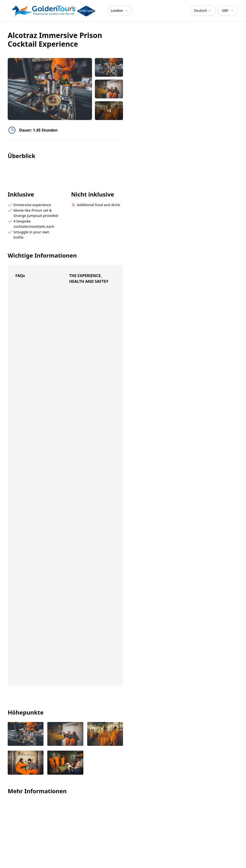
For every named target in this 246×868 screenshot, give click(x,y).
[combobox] (203, 11)
